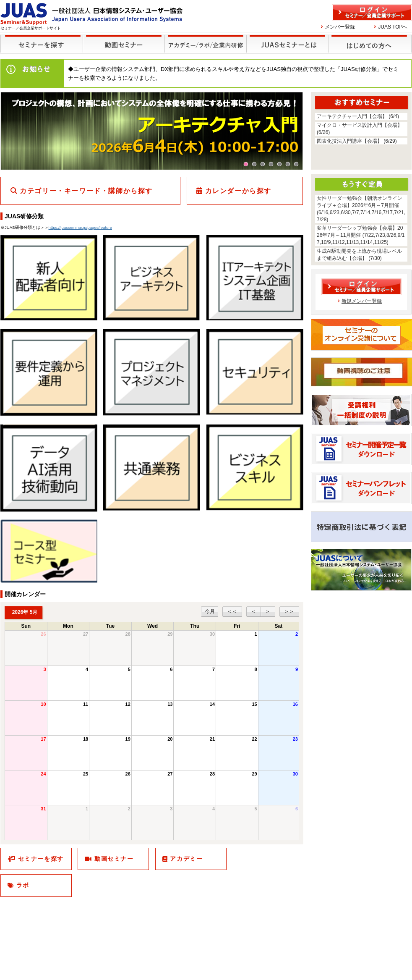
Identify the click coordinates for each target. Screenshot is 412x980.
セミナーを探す (40, 38)
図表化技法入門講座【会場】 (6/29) (357, 141)
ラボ (23, 885)
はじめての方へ (369, 38)
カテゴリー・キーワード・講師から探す (86, 191)
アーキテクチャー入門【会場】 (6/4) (358, 116)
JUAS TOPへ (393, 27)
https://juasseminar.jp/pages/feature (80, 227)
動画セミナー (114, 859)
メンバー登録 (340, 27)
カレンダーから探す (238, 191)
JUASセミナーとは (286, 38)
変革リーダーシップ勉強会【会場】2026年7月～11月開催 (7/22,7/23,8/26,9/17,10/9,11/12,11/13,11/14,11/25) (361, 235)
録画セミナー (124, 43)
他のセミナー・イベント (204, 38)
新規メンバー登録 (362, 301)
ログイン (372, 13)
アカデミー (186, 859)
